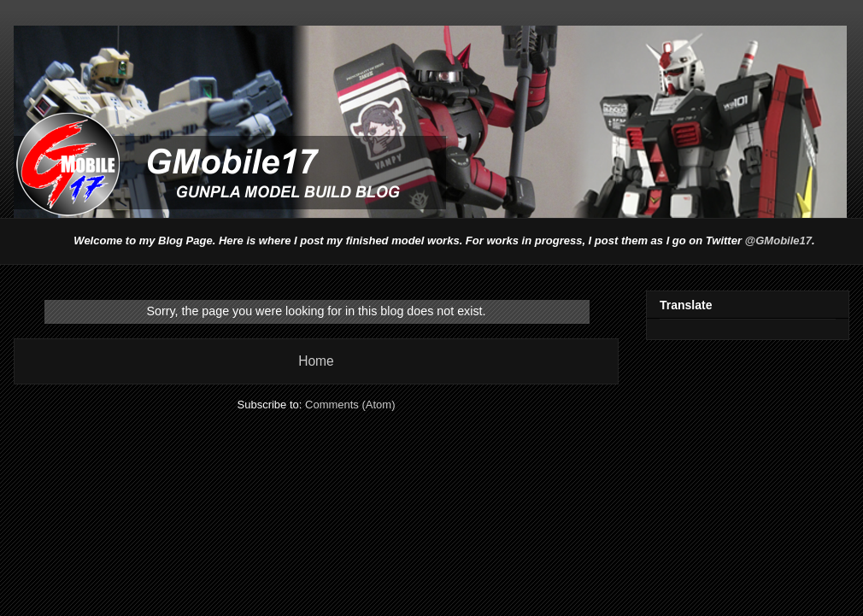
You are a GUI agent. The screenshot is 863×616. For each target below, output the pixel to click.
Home (316, 361)
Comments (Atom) (350, 405)
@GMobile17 (778, 241)
